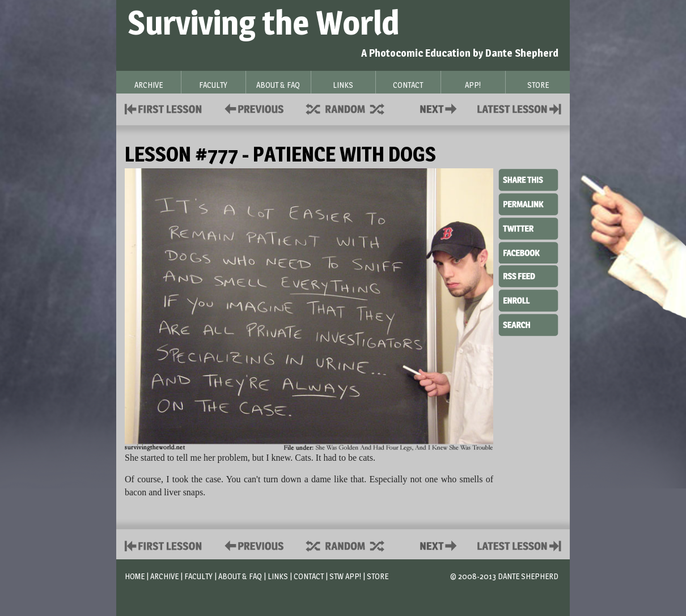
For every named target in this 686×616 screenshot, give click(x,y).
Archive (164, 576)
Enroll (528, 299)
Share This (528, 180)
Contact (441, 108)
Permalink (528, 204)
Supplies (353, 108)
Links (278, 576)
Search (528, 324)
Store (378, 576)
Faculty (198, 576)
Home (135, 576)
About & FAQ (240, 576)
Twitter (528, 228)
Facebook (528, 252)
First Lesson (164, 108)
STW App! (345, 576)
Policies (252, 108)
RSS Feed (528, 275)
